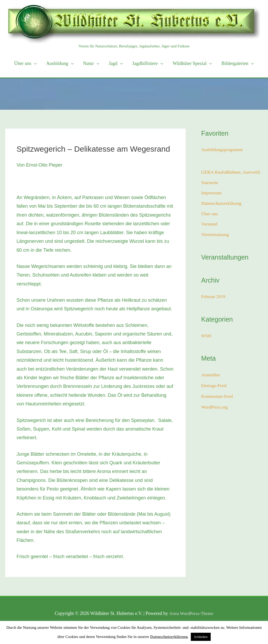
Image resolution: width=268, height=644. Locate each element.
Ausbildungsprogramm (223, 150)
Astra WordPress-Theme (191, 613)
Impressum (212, 193)
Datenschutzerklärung (222, 204)
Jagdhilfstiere (145, 63)
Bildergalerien (235, 63)
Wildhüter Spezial (190, 63)
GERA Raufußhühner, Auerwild (231, 172)
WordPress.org (215, 408)
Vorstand (210, 225)
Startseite (210, 183)
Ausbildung (57, 63)
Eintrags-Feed (214, 386)
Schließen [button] (201, 637)
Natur (89, 63)
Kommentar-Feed (218, 397)
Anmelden (211, 376)
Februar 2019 (214, 298)
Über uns (23, 63)
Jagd (113, 63)
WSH (206, 337)
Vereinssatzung (216, 236)
